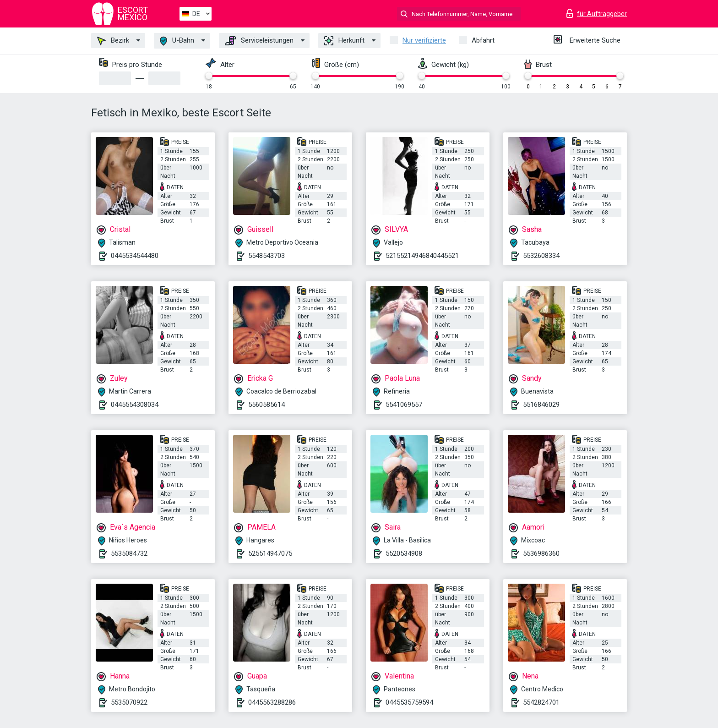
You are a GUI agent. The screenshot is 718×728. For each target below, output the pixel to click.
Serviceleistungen (259, 41)
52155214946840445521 (422, 256)
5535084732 (129, 553)
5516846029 (541, 405)
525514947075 (270, 553)
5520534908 (404, 553)
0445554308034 (135, 405)
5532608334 (541, 256)
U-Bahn (177, 41)
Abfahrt (483, 40)
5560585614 (267, 405)
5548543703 (267, 256)
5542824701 (541, 702)
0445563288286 (272, 702)
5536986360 (541, 553)
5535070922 (129, 702)
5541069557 (404, 405)
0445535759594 (409, 702)
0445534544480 (135, 256)
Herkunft (344, 41)
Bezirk (113, 41)
